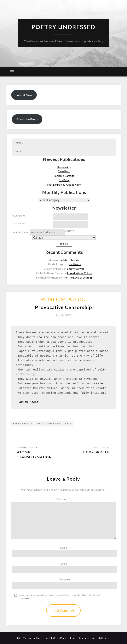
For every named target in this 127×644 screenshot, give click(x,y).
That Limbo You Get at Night (64, 185)
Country (70, 231)
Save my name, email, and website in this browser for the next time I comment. (59, 597)
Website (65, 579)
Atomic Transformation (34, 454)
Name (65, 548)
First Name (18, 215)
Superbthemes (101, 638)
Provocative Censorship (54, 423)
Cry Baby (64, 180)
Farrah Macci (28, 402)
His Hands (75, 264)
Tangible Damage (64, 176)
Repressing (64, 167)
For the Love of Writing (78, 277)
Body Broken (97, 452)
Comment (63, 499)
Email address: (38, 232)
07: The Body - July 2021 (63, 299)
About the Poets (27, 119)
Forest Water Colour (80, 273)
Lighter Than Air (70, 260)
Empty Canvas (76, 269)
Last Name (18, 223)
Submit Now (24, 95)
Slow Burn (64, 171)
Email (65, 564)
